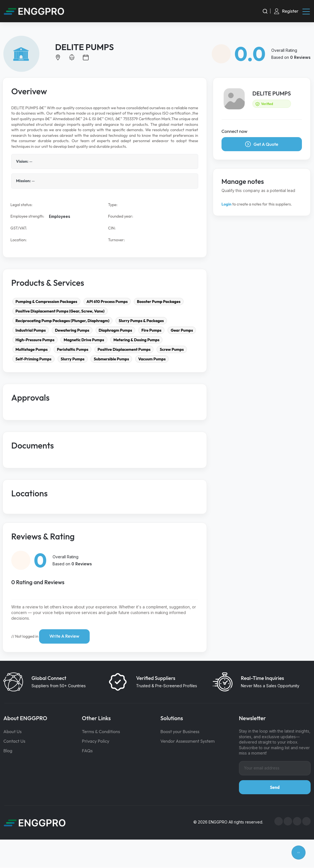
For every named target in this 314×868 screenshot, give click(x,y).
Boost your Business (180, 732)
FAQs (87, 751)
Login (227, 204)
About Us (13, 732)
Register (290, 11)
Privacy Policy (96, 741)
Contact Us (14, 741)
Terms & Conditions (101, 732)
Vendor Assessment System (188, 741)
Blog (8, 751)
